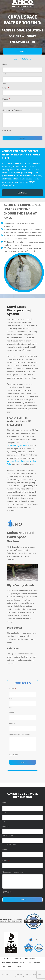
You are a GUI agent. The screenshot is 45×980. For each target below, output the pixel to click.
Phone (6, 99)
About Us (18, 958)
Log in (28, 976)
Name (6, 64)
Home (6, 958)
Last (4, 83)
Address (7, 826)
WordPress (20, 976)
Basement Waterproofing (21, 962)
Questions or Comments (13, 110)
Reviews (37, 962)
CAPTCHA (7, 130)
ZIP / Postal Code (9, 845)
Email (6, 88)
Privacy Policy (6, 966)
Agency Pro (21, 974)
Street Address (8, 836)
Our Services (30, 958)
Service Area (6, 962)
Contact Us (22, 51)
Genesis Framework (36, 974)
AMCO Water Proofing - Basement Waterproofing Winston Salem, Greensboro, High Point (22, 4)
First (4, 74)
